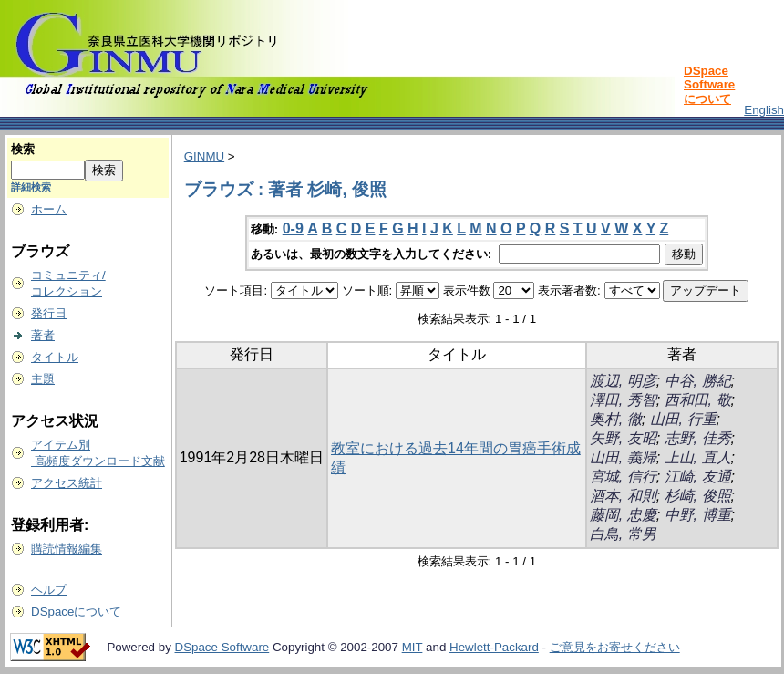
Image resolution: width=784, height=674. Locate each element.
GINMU (204, 156)
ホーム (49, 209)
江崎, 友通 (698, 477)
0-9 (293, 228)
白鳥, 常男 (623, 534)
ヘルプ (49, 590)
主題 (43, 379)
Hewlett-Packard (494, 647)
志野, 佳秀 (698, 438)
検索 (23, 149)
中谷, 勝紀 (698, 381)
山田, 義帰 (623, 457)
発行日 (49, 313)
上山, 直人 (698, 457)
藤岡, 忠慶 (623, 515)
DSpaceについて (76, 612)
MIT (413, 647)
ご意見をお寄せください (615, 647)
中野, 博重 (698, 515)
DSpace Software (222, 647)
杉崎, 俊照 (698, 496)
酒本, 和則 (623, 496)
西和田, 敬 (698, 400)
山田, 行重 (683, 419)
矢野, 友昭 (623, 438)
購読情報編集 (67, 549)
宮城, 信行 (623, 477)
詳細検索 (31, 187)
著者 (43, 335)
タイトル (55, 357)
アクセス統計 (67, 483)
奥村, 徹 (616, 419)
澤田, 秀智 (623, 400)
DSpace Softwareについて (709, 85)
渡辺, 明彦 (623, 381)
